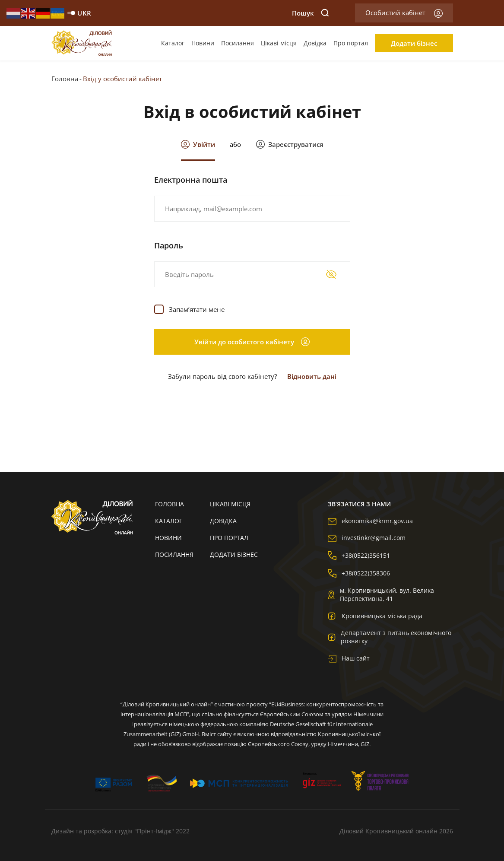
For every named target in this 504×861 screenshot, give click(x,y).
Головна (65, 79)
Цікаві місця (279, 43)
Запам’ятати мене (197, 309)
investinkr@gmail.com (367, 538)
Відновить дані (312, 376)
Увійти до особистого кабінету (252, 342)
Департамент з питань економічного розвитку (390, 637)
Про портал (351, 43)
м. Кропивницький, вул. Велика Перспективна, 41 (381, 594)
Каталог (173, 43)
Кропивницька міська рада (375, 616)
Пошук (311, 13)
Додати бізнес (414, 43)
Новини (203, 43)
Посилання (238, 43)
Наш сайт (349, 658)
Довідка (315, 43)
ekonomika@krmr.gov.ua (370, 521)
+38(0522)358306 (359, 573)
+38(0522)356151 (359, 555)
